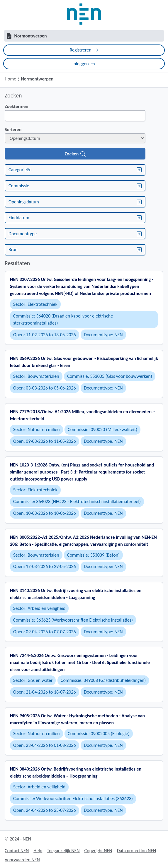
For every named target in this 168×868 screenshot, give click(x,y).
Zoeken (75, 154)
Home (10, 79)
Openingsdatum (75, 202)
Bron (75, 249)
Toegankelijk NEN (63, 851)
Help (38, 851)
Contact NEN (17, 851)
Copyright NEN (98, 851)
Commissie (75, 186)
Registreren (84, 50)
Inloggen (84, 64)
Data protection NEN (137, 851)
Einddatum (75, 218)
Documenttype (75, 234)
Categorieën (75, 170)
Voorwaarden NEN (22, 860)
